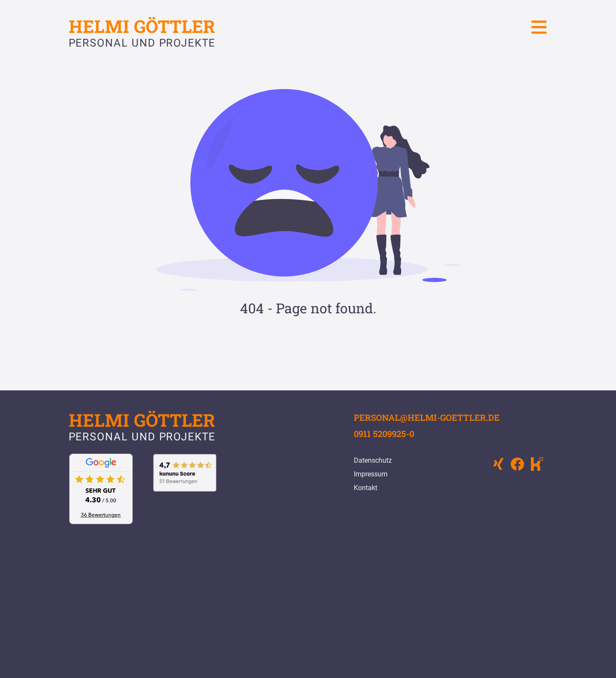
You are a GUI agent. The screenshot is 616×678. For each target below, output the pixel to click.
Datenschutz (373, 460)
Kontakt (366, 488)
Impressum (371, 474)
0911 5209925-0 (384, 434)
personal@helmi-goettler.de (427, 417)
